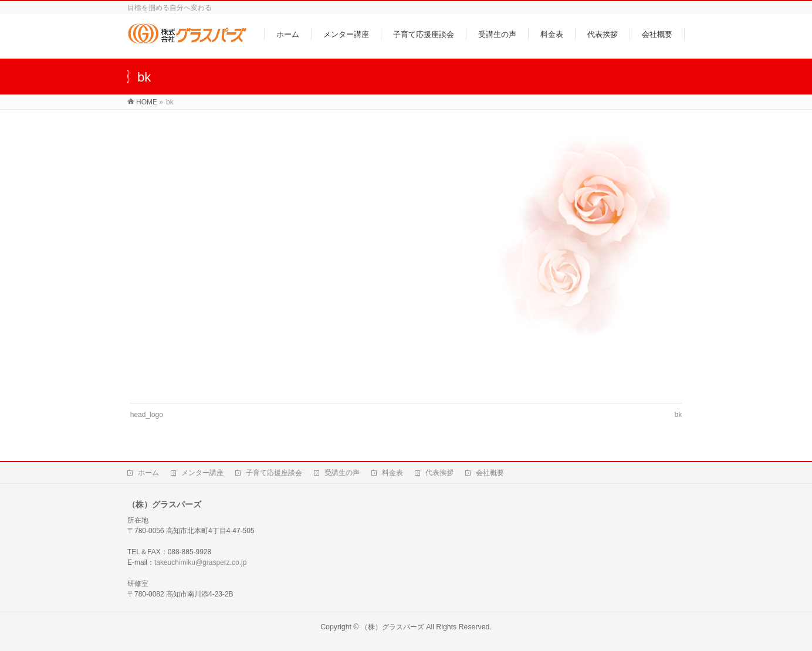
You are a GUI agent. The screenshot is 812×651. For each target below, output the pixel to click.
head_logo (147, 415)
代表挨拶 (439, 473)
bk (679, 415)
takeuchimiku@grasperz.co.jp (200, 562)
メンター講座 (202, 473)
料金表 (393, 473)
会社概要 (490, 473)
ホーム (148, 473)
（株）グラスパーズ (393, 627)
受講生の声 (342, 473)
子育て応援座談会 (274, 473)
